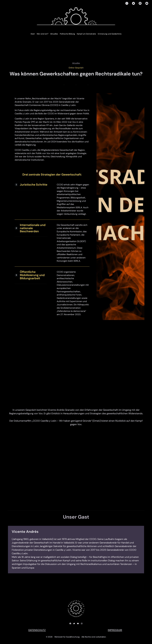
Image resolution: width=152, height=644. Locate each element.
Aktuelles (76, 63)
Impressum (115, 630)
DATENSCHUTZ (37, 630)
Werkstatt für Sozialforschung (67, 637)
